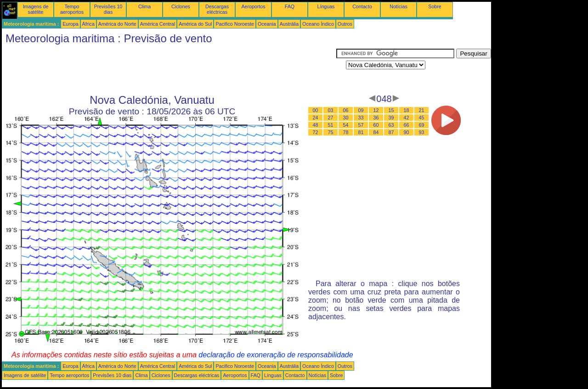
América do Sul (195, 24)
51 (331, 125)
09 (361, 110)
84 (376, 132)
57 (361, 125)
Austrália (289, 24)
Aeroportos (253, 6)
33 (361, 118)
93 (422, 132)
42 (407, 118)
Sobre (435, 6)
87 (391, 132)
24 (316, 118)
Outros (345, 24)
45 (422, 118)
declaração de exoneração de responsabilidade (276, 355)
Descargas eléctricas (217, 9)
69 (422, 125)
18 (407, 110)
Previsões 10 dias (108, 9)
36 (376, 118)
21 (422, 110)
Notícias (399, 6)
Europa (70, 24)
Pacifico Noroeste (235, 24)
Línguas (326, 6)
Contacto (362, 6)
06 (346, 110)
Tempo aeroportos (72, 9)
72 (316, 132)
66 (407, 125)
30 (346, 118)
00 (316, 110)
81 (361, 132)
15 (391, 110)
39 (391, 118)
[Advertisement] (169, 69)
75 (331, 132)
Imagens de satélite (36, 9)
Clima (144, 6)
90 (407, 132)
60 (376, 125)
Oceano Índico (318, 24)
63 (391, 125)
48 (316, 125)
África (88, 24)
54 (346, 125)
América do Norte (117, 24)
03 (331, 110)
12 (376, 110)
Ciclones (181, 6)
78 (346, 132)
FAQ (290, 6)
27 (331, 118)
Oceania (267, 24)
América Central (158, 24)
